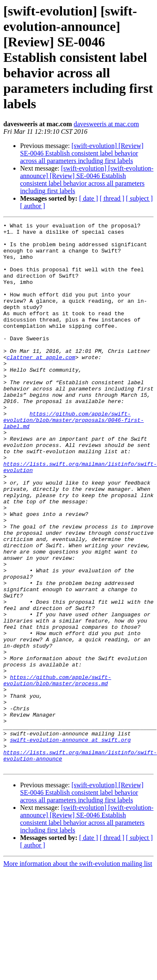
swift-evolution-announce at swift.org (71, 844)
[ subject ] (139, 198)
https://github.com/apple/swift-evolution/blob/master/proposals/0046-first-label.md (73, 460)
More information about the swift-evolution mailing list (78, 973)
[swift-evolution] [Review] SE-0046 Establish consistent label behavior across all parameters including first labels (82, 153)
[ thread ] (112, 198)
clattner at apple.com (41, 385)
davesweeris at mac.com (106, 124)
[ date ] (89, 198)
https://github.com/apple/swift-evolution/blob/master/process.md (57, 772)
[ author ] (33, 206)
